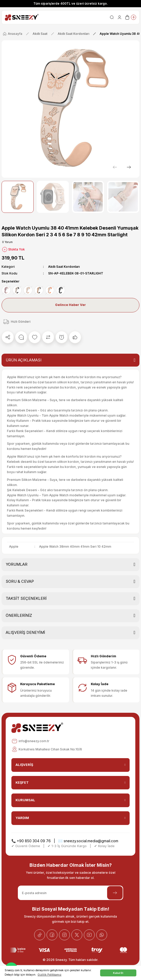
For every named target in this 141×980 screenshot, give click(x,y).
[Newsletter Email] (70, 893)
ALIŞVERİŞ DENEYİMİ (25, 632)
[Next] (129, 167)
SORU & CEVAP (20, 581)
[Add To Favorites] (35, 337)
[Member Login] (120, 17)
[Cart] (130, 17)
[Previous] (115, 167)
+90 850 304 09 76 (34, 841)
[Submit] (115, 893)
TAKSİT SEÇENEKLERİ (26, 598)
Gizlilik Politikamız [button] (49, 975)
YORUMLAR (17, 564)
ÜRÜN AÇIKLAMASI (24, 360)
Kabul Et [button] (118, 973)
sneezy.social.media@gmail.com (91, 841)
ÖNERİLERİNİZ (19, 615)
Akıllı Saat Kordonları (64, 267)
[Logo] (22, 17)
